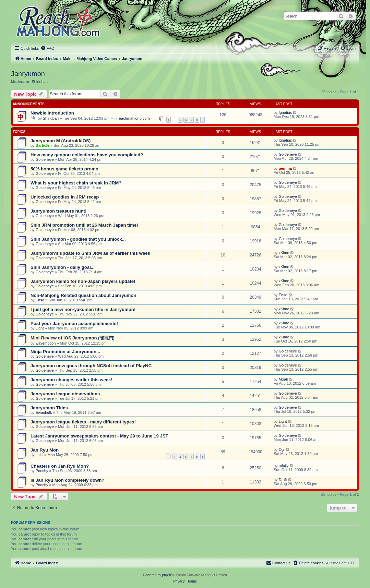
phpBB (167, 575)
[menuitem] (47, 48)
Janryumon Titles (49, 408)
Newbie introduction (52, 113)
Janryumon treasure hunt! (58, 211)
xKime (284, 253)
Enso (40, 300)
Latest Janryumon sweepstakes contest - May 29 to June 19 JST (99, 436)
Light (40, 328)
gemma (285, 168)
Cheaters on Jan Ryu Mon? (60, 466)
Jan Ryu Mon (45, 450)
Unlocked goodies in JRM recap (65, 197)
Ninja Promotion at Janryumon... (65, 352)
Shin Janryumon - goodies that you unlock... (78, 239)
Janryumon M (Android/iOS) (61, 141)
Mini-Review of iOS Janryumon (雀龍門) (73, 338)
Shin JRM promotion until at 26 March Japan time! (84, 225)
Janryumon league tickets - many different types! (83, 422)
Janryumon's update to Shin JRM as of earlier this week (90, 253)
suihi (40, 455)
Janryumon (28, 74)
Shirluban (40, 82)
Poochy (42, 471)
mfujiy (284, 466)
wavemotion (46, 343)
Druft (283, 480)
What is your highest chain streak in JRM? (76, 183)
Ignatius (285, 112)
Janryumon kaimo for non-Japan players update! (83, 281)
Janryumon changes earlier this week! (71, 380)
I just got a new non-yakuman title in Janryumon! (83, 309)
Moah (284, 379)
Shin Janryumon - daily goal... (63, 267)
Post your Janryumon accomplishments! (74, 323)
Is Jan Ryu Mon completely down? (67, 480)
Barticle (43, 145)
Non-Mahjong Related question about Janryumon (83, 295)
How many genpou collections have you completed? (87, 155)
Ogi (282, 449)
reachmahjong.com (134, 118)
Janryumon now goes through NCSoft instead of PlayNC (91, 366)
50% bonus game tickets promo (64, 169)
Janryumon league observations (65, 394)
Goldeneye (45, 159)
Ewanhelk (44, 412)
